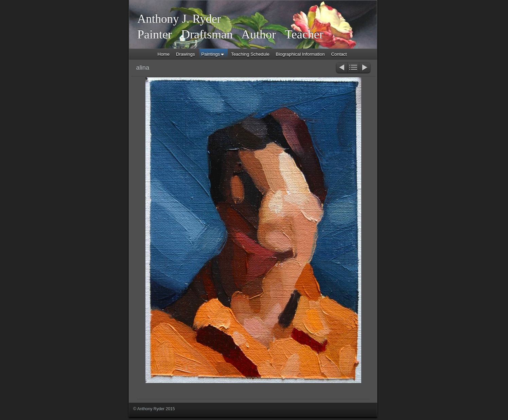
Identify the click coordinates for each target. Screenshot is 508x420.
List (353, 68)
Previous (341, 68)
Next (365, 68)
